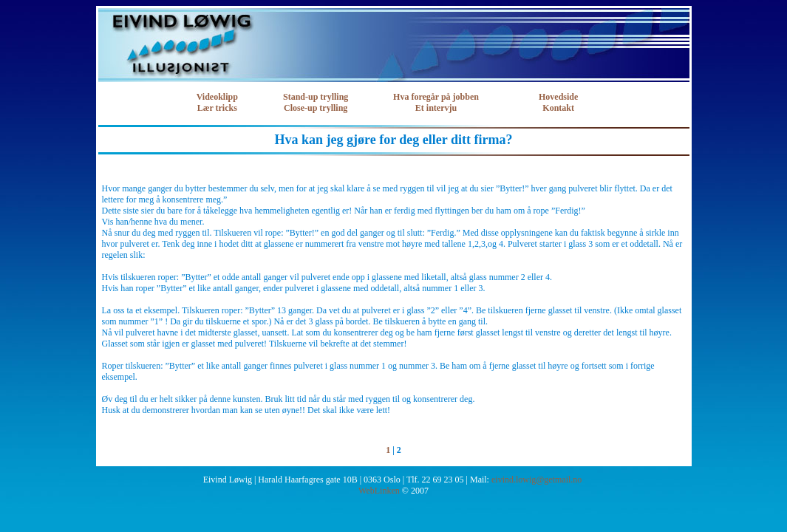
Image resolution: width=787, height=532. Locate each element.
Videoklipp (217, 97)
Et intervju (436, 108)
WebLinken (379, 491)
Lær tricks (217, 108)
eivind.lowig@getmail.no (536, 480)
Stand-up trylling (316, 97)
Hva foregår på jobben (436, 97)
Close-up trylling (316, 108)
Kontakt (558, 108)
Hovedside (558, 97)
